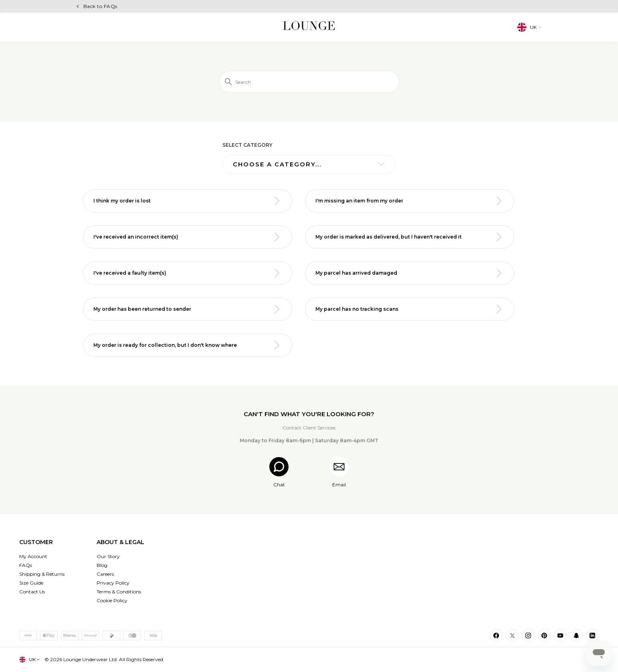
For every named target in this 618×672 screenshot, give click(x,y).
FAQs (26, 565)
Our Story (108, 556)
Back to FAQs (100, 6)
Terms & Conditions (119, 592)
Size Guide (31, 583)
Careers (105, 574)
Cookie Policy (112, 600)
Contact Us (32, 592)
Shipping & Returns (42, 574)
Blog (102, 565)
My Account (33, 556)
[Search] (309, 82)
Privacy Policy (113, 583)
